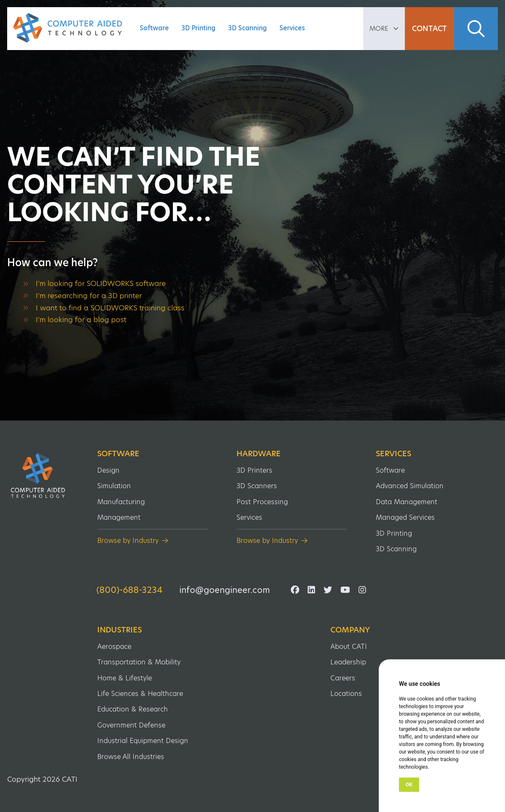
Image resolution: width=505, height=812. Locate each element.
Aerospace (114, 647)
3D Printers (254, 470)
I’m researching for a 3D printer (89, 296)
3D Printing (198, 28)
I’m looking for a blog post (81, 320)
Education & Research (133, 709)
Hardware (259, 454)
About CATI (349, 647)
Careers (343, 678)
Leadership (348, 662)
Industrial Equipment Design (143, 741)
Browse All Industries (131, 757)
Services (292, 28)
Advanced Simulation (410, 486)
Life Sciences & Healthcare (140, 694)
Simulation (114, 486)
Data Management (407, 502)
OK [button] (409, 785)
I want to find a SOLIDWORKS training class (110, 308)
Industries (120, 630)
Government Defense (131, 725)
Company (350, 630)
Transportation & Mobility (139, 662)
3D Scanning (247, 28)
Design (108, 470)
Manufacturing (121, 502)
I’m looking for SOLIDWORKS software (101, 283)
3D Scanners (257, 486)
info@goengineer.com (225, 590)
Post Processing (262, 502)
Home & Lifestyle (125, 678)
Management (119, 517)
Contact (429, 29)
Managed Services (405, 517)
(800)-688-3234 (129, 590)
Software (154, 28)
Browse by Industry (128, 541)
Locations (346, 694)
